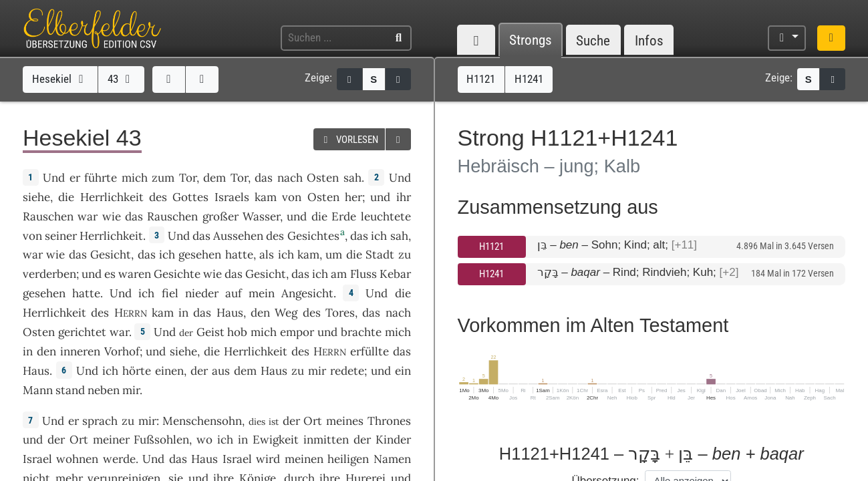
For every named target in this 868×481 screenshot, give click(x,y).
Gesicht (111, 255)
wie (212, 274)
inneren (80, 351)
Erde (344, 216)
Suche (593, 40)
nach (290, 178)
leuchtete (386, 216)
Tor (188, 178)
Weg (286, 313)
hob (237, 332)
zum (163, 178)
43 (121, 79)
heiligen (348, 459)
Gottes (190, 197)
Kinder (393, 440)
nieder (202, 293)
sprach (100, 421)
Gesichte (177, 274)
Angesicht (307, 293)
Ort (313, 421)
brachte (361, 332)
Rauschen (48, 216)
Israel (37, 459)
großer (221, 216)
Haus (230, 313)
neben (104, 390)
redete (347, 371)
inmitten (326, 440)
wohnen (77, 459)
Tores (340, 313)
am (339, 274)
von (292, 197)
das (264, 178)
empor (297, 332)
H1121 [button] (481, 79)
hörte (137, 371)
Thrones (389, 421)
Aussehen (238, 236)
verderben (49, 274)
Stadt (380, 255)
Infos (649, 40)
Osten (323, 178)
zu (298, 371)
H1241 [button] (529, 79)
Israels (232, 197)
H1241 (491, 274)
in (183, 313)
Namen (392, 459)
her (353, 197)
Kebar (395, 274)
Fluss (364, 274)
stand (70, 390)
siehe (36, 197)
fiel (170, 293)
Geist (210, 332)
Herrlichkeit (112, 197)
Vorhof (122, 351)
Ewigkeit (276, 440)
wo (204, 440)
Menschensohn (202, 421)
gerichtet (82, 332)
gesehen (200, 255)
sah (352, 178)
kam (266, 197)
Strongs (531, 40)
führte (101, 178)
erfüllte (370, 351)
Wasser (261, 216)
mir (317, 371)
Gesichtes (313, 236)
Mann (38, 390)
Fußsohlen (161, 440)
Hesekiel (60, 79)
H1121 (491, 247)
